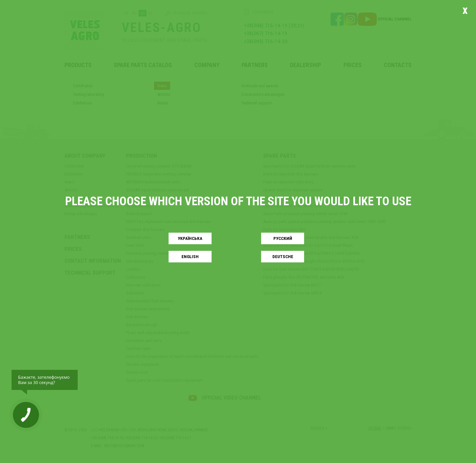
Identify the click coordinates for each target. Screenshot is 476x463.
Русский (283, 238)
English (190, 257)
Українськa (190, 238)
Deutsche (283, 257)
